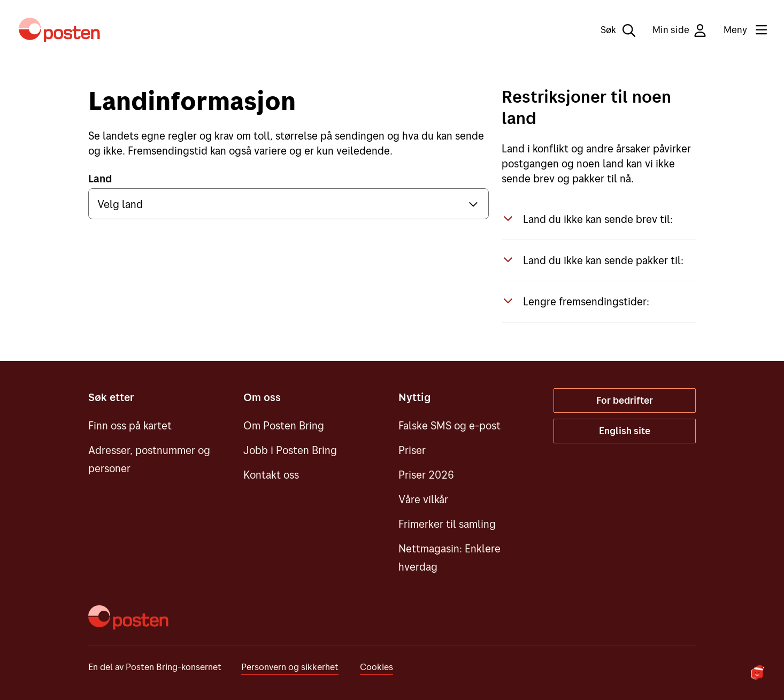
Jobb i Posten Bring (290, 450)
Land (100, 178)
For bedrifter (625, 400)
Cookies (376, 667)
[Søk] (610, 30)
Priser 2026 (426, 475)
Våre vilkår (423, 499)
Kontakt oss (271, 475)
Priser (412, 450)
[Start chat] (757, 673)
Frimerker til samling (447, 524)
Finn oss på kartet (130, 425)
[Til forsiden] (59, 30)
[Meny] (737, 30)
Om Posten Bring (284, 425)
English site (625, 431)
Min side (679, 30)
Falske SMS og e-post (449, 425)
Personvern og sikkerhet (290, 667)
